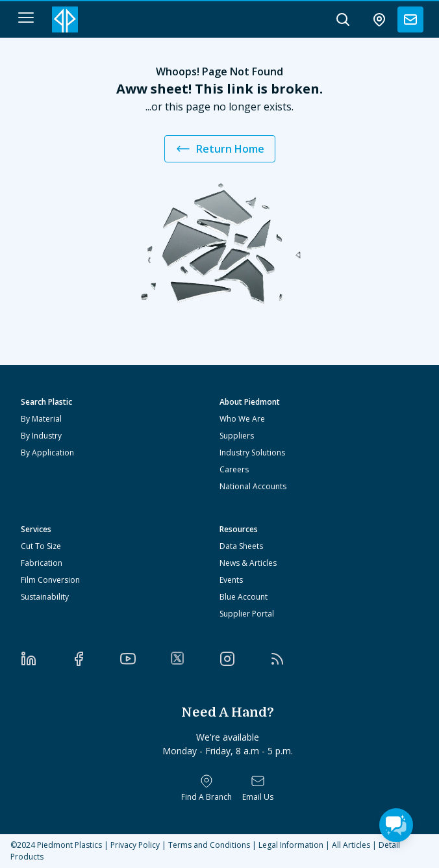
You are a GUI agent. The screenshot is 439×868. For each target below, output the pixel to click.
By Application (47, 453)
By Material (41, 419)
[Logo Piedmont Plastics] (65, 19)
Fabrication (42, 563)
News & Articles (248, 563)
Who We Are (242, 419)
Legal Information (291, 845)
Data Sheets (241, 546)
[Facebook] (96, 659)
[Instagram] (245, 659)
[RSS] (295, 659)
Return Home (220, 149)
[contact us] (410, 19)
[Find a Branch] (207, 788)
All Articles (351, 845)
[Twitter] (195, 658)
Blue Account (244, 597)
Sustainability (45, 597)
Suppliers (237, 436)
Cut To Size (41, 546)
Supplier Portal (247, 614)
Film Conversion (50, 580)
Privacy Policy (135, 845)
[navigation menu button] (26, 18)
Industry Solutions (252, 453)
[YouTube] (145, 659)
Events (231, 580)
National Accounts (253, 486)
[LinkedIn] (46, 659)
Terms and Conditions (209, 845)
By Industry (41, 436)
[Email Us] (258, 788)
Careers (234, 469)
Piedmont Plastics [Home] (69, 845)
